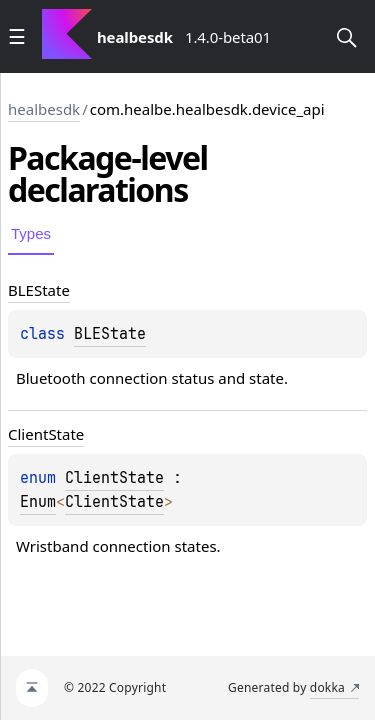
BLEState (110, 334)
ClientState (114, 478)
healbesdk (44, 109)
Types (31, 233)
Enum (38, 502)
